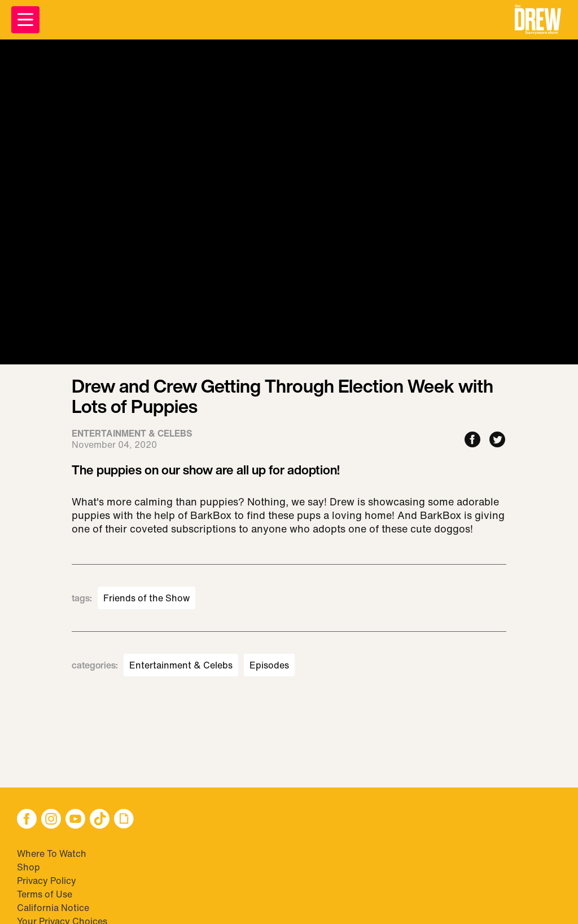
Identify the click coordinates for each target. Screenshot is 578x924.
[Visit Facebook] (27, 820)
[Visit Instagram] (51, 820)
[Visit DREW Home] (538, 20)
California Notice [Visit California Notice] (53, 908)
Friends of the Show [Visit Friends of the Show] (146, 598)
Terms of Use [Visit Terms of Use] (45, 894)
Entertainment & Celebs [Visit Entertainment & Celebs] (181, 665)
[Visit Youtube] (75, 820)
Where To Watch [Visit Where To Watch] (52, 853)
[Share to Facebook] (472, 440)
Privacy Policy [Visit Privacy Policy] (47, 881)
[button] (538, 20)
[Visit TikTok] (100, 820)
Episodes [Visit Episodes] (269, 665)
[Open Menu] (25, 20)
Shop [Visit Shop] (29, 867)
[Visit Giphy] (124, 820)
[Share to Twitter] (497, 440)
